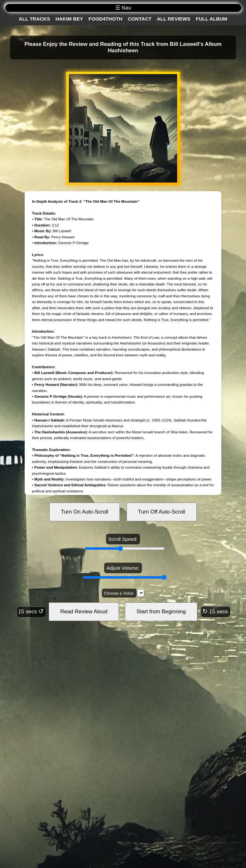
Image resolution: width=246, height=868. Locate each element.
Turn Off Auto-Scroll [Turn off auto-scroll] (162, 512)
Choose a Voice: (119, 593)
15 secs (31, 611)
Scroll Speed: (123, 539)
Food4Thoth (105, 19)
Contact (140, 19)
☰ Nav (123, 8)
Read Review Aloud (84, 612)
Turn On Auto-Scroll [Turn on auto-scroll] (85, 512)
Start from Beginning (161, 612)
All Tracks (35, 19)
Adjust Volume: (123, 568)
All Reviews (174, 19)
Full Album (211, 19)
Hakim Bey (69, 19)
